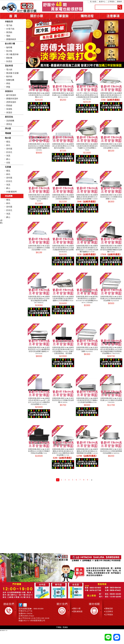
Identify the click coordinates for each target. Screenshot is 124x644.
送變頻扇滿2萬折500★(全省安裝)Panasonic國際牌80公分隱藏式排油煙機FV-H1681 (39, 248)
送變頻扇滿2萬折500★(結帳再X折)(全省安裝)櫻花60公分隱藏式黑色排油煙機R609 (63, 197)
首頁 (12, 16)
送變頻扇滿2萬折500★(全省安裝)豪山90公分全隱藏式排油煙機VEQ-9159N (63, 95)
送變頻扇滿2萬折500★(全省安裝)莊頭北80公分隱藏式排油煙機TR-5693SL (63, 400)
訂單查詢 (111, 2)
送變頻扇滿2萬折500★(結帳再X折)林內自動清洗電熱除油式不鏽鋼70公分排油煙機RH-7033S (87, 147)
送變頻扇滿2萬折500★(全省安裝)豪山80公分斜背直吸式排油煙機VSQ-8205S (87, 349)
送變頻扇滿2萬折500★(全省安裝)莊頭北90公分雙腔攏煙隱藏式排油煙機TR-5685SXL (111, 451)
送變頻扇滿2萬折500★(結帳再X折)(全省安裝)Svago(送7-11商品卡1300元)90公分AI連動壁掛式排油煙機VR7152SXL (39, 401)
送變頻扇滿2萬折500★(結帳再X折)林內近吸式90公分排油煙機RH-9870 (39, 95)
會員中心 (102, 2)
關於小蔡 (37, 16)
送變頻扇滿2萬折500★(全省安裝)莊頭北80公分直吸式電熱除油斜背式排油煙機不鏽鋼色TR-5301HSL (39, 147)
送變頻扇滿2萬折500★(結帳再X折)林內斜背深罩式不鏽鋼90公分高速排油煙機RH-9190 (87, 400)
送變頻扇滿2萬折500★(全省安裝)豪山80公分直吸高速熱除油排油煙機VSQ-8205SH (111, 299)
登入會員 (93, 2)
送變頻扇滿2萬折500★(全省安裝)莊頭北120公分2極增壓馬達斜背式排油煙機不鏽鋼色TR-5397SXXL (39, 350)
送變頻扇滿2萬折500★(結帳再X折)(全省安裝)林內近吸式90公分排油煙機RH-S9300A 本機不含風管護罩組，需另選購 (63, 350)
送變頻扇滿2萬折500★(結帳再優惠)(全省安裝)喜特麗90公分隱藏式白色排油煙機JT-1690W (87, 197)
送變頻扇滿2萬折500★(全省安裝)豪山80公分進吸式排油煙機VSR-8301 (111, 400)
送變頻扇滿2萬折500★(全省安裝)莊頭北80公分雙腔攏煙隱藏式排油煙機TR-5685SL (111, 146)
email (24, 605)
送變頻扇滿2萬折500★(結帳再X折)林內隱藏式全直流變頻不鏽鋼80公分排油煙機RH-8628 (63, 299)
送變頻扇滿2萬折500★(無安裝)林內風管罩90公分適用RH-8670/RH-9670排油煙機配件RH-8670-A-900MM (87, 300)
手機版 (59, 627)
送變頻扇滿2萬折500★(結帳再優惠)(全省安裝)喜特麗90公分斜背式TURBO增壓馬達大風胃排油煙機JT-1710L (63, 452)
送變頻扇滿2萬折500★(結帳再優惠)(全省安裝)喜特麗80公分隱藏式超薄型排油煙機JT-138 (111, 95)
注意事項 (112, 16)
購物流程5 (87, 16)
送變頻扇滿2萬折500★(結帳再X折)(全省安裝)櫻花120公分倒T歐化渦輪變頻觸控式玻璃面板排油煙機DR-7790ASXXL (111, 350)
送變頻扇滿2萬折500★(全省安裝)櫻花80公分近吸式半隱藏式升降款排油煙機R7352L (39, 451)
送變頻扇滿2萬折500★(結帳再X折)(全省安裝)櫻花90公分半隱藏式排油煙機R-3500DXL (63, 146)
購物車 (119, 2)
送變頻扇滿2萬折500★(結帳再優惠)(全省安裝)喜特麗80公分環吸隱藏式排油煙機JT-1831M (87, 451)
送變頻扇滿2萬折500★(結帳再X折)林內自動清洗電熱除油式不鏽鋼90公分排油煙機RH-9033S (39, 198)
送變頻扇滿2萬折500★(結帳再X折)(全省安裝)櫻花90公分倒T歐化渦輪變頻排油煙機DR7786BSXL (39, 300)
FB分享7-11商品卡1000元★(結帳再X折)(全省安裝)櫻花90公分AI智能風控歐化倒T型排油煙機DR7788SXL (87, 96)
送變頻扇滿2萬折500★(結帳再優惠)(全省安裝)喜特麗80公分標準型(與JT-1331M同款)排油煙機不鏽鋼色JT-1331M (87, 249)
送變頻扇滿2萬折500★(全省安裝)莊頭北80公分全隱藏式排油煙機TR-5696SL (111, 197)
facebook (21, 605)
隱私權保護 (78, 611)
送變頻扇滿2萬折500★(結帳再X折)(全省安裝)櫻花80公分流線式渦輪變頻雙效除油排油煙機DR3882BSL (63, 249)
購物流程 (109, 609)
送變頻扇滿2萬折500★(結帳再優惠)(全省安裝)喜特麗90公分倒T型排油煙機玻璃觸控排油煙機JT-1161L (111, 249)
